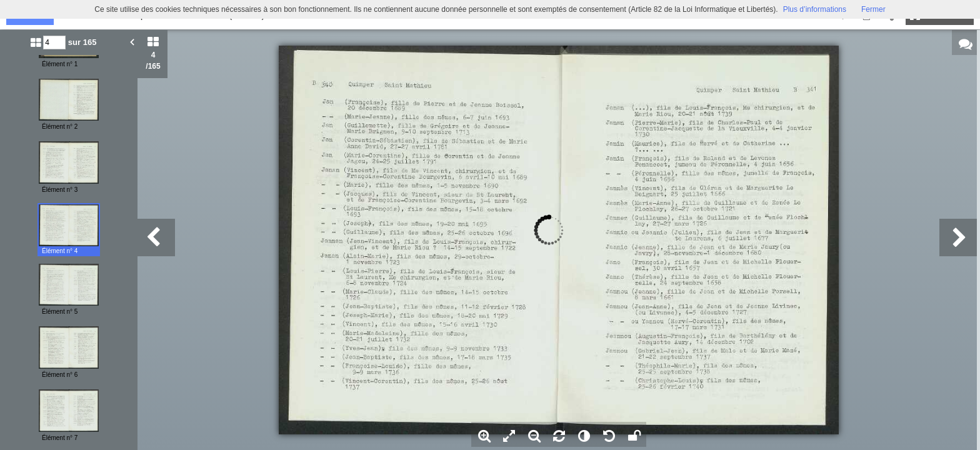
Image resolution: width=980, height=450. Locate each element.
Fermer (873, 9)
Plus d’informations (815, 9)
